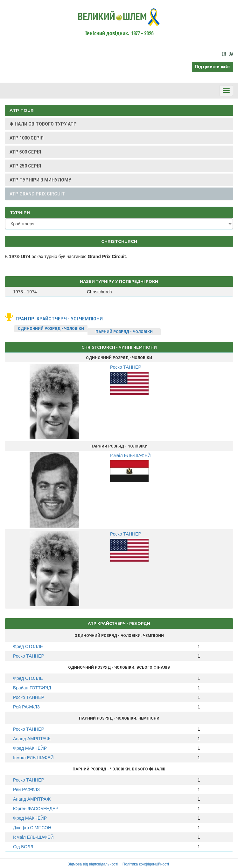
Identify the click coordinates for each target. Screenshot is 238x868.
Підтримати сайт (213, 66)
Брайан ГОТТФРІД (32, 688)
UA (231, 54)
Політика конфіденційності (146, 864)
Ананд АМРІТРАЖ (32, 739)
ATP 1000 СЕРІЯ (27, 138)
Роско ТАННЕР (29, 656)
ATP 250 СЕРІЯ (25, 166)
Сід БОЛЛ (23, 847)
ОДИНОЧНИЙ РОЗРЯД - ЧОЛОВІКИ (51, 329)
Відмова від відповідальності (93, 864)
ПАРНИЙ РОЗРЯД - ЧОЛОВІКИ (124, 332)
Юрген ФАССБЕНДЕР (36, 809)
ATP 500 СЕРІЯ (25, 152)
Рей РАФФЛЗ (26, 707)
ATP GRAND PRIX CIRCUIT (37, 194)
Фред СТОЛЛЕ (28, 646)
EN (224, 54)
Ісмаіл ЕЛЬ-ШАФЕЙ (33, 758)
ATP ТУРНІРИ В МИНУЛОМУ (40, 180)
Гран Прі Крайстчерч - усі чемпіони (59, 319)
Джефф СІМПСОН (32, 828)
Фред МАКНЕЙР (30, 748)
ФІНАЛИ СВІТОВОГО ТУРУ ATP (43, 124)
